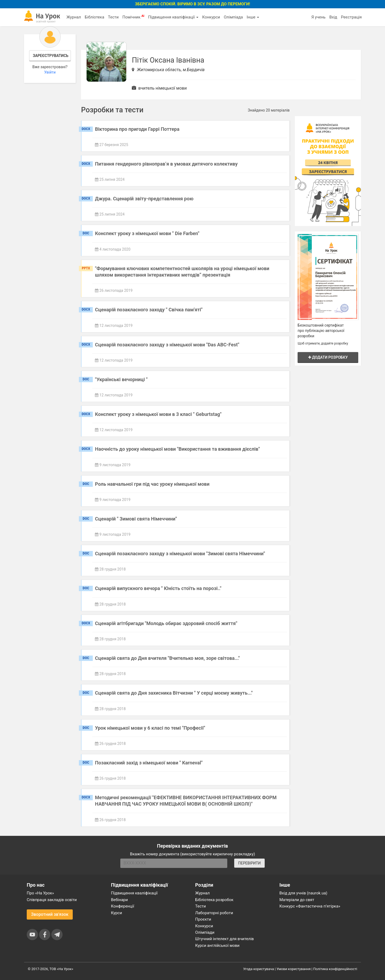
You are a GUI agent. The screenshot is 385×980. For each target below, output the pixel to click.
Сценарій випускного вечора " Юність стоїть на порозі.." (158, 588)
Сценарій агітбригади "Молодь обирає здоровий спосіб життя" (166, 623)
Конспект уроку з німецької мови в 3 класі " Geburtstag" (158, 414)
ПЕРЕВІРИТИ (249, 863)
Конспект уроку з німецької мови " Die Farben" (147, 233)
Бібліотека (95, 17)
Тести (113, 17)
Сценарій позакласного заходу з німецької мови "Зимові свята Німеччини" (180, 554)
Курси (116, 913)
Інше (253, 17)
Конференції (123, 906)
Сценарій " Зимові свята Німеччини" (136, 519)
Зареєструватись (51, 56)
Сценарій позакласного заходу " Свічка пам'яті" (149, 310)
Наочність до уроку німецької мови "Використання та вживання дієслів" (177, 449)
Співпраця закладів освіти (52, 900)
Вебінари (119, 900)
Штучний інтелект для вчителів (224, 939)
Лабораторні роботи (214, 913)
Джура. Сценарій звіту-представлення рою (144, 199)
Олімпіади (205, 932)
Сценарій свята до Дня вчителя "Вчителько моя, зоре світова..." (167, 658)
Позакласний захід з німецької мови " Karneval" (149, 763)
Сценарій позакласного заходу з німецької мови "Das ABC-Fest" (167, 345)
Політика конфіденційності (335, 969)
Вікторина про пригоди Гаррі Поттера (137, 129)
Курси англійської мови (217, 945)
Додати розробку (328, 357)
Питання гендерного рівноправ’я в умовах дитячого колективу (166, 164)
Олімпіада (233, 17)
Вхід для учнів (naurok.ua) (303, 893)
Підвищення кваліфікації (173, 17)
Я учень (318, 17)
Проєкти (203, 919)
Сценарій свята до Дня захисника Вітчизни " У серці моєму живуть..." (174, 693)
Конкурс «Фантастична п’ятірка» (310, 906)
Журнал (74, 17)
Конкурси (211, 17)
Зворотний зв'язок (50, 914)
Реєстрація (351, 17)
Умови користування (294, 969)
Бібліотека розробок (214, 900)
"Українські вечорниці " (121, 379)
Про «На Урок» (40, 893)
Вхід (333, 17)
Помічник (133, 17)
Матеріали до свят (297, 900)
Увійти (50, 72)
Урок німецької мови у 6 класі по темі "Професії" (150, 728)
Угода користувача (259, 969)
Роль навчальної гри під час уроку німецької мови (152, 484)
